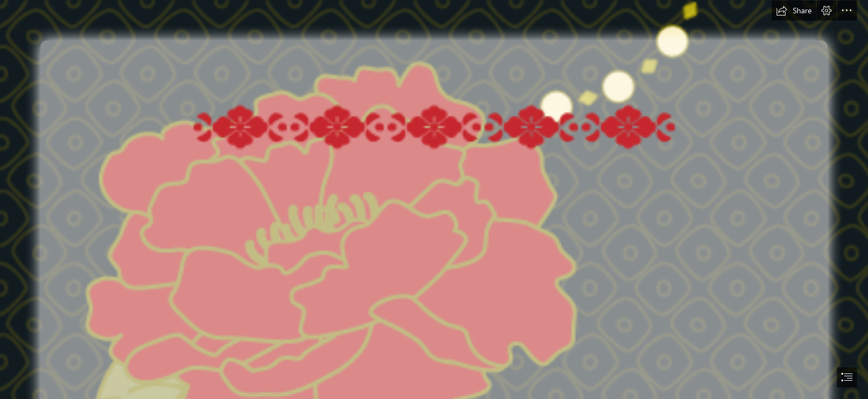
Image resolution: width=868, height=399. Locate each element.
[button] (794, 11)
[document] (434, 199)
